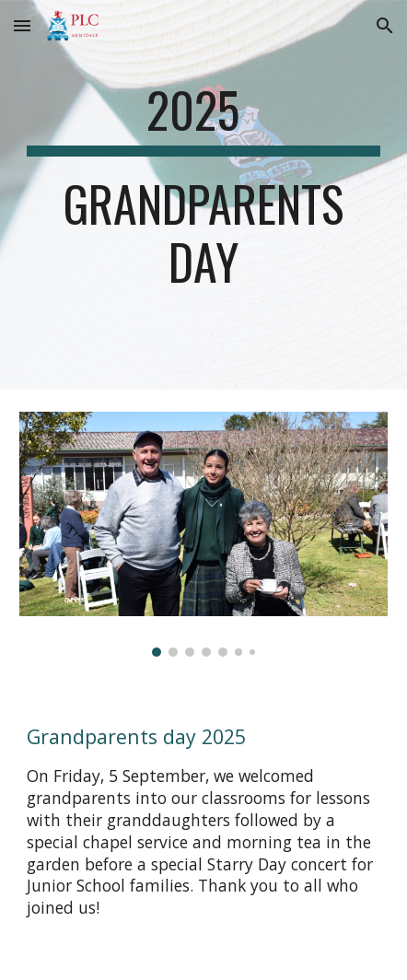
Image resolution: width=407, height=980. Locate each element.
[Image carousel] (203, 534)
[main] (203, 195)
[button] (22, 25)
